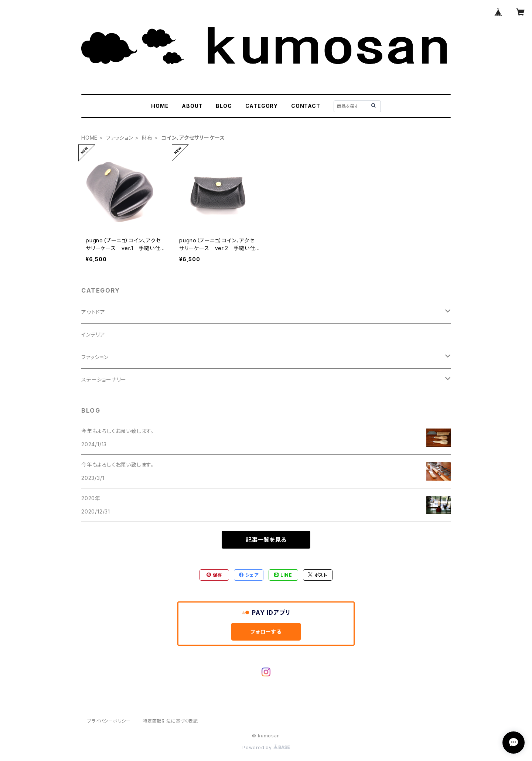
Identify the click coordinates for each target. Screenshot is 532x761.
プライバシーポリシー (109, 721)
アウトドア (93, 312)
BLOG (224, 106)
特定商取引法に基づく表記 (170, 721)
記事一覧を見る (266, 540)
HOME (160, 106)
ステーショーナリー (104, 380)
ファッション (120, 138)
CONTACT (306, 106)
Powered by (266, 748)
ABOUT (192, 106)
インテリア (93, 335)
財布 (147, 138)
